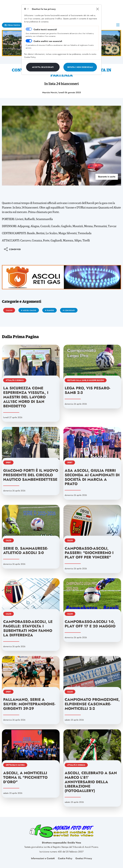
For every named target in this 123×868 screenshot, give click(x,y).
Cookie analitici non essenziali (48, 41)
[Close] (98, 9)
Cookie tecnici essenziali (45, 29)
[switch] (29, 41)
